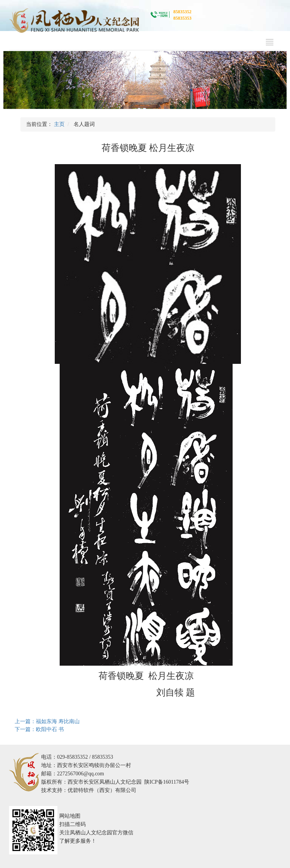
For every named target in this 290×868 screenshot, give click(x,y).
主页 (59, 124)
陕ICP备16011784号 (167, 782)
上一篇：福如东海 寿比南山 (47, 721)
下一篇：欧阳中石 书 (39, 729)
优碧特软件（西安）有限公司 (102, 790)
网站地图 (70, 816)
